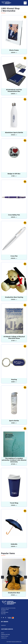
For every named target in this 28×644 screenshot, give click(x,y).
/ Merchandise (8, 11)
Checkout (3, 625)
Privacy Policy (5, 636)
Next (25, 577)
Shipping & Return (5, 635)
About (3, 633)
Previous (3, 577)
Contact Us (4, 638)
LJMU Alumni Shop (10, 9)
